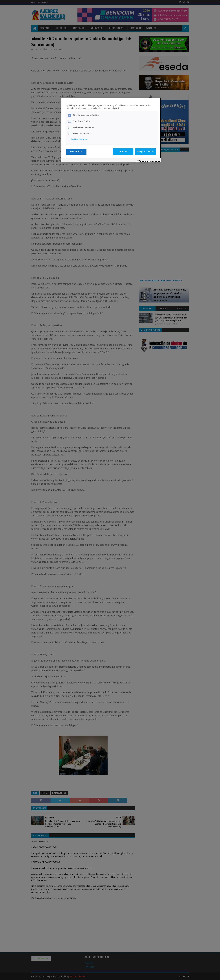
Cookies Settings (79, 139)
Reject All (123, 151)
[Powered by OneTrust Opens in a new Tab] (148, 161)
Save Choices (76, 151)
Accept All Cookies (146, 151)
